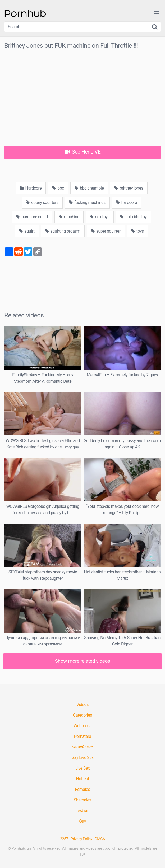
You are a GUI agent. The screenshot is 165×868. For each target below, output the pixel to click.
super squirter (106, 231)
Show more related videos (83, 661)
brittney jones (129, 188)
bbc (58, 188)
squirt (27, 231)
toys (137, 231)
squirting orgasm (63, 231)
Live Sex (83, 768)
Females (82, 789)
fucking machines (87, 202)
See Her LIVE (83, 152)
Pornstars (83, 736)
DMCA (100, 839)
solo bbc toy (133, 217)
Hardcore (31, 188)
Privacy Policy (81, 839)
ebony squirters (42, 202)
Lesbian (82, 811)
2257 (64, 839)
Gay (82, 821)
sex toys (100, 217)
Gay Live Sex (82, 758)
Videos (82, 705)
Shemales (82, 800)
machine (69, 217)
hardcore (127, 202)
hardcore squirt (32, 217)
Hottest (82, 779)
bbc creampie (89, 188)
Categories (82, 715)
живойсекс (82, 747)
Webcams (82, 726)
